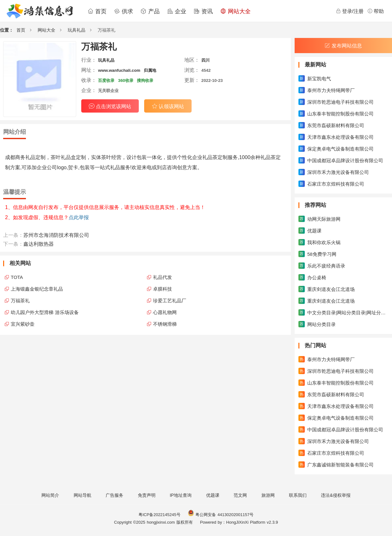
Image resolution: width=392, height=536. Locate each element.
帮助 (376, 11)
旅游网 (268, 495)
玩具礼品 (77, 30)
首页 (97, 11)
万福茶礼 (20, 301)
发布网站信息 (343, 46)
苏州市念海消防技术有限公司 (56, 235)
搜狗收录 (145, 80)
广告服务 (114, 495)
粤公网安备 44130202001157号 (221, 515)
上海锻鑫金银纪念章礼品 (37, 289)
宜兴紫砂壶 (23, 324)
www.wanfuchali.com (119, 70)
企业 (177, 11)
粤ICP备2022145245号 (159, 515)
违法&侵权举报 (336, 495)
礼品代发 (162, 277)
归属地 (150, 70)
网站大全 (236, 11)
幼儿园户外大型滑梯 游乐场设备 (45, 312)
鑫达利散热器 (39, 244)
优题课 (213, 495)
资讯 (203, 11)
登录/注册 (350, 11)
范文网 (240, 495)
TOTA (17, 277)
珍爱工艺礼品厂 (170, 301)
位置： (7, 30)
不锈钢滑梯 (165, 324)
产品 (150, 11)
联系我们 (298, 495)
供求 (124, 11)
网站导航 (83, 495)
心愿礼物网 (165, 312)
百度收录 (106, 80)
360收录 (126, 80)
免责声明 (147, 495)
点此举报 (79, 217)
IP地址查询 (181, 495)
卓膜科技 (162, 289)
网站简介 (50, 495)
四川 (205, 60)
